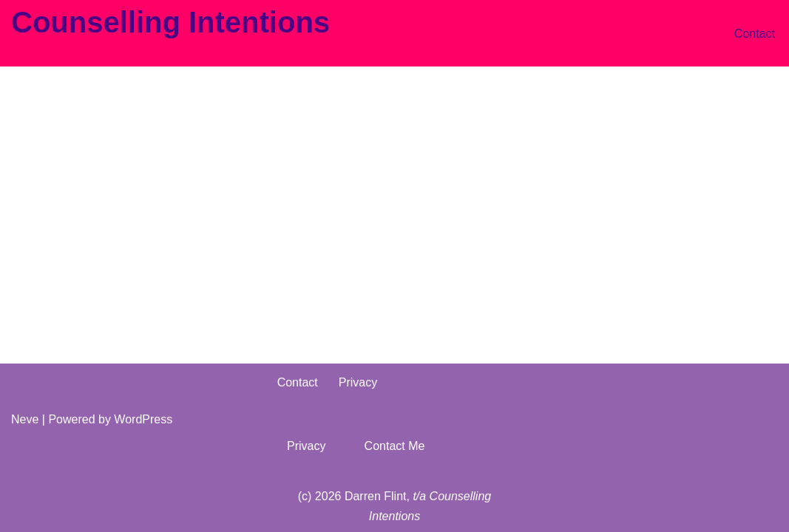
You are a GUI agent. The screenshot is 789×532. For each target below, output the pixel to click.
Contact (755, 34)
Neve (25, 419)
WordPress (143, 419)
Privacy (358, 382)
